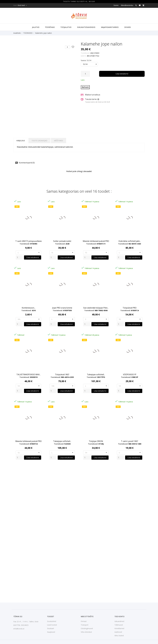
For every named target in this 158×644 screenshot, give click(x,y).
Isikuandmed (119, 621)
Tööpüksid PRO (130, 308)
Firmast (84, 621)
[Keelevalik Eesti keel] (22, 5)
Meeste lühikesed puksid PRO (96, 241)
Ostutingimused (87, 628)
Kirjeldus (21, 141)
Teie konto (119, 616)
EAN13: (84, 56)
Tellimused (119, 625)
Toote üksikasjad (39, 141)
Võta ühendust (86, 632)
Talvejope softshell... (96, 374)
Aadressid (118, 632)
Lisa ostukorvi (122, 74)
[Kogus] (85, 74)
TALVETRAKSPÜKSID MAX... (29, 374)
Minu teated (119, 636)
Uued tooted (52, 625)
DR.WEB (127, 27)
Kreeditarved (119, 628)
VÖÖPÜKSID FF (130, 374)
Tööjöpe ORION (96, 441)
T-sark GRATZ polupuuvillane (29, 241)
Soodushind (52, 621)
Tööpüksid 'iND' (62, 374)
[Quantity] (19, 257)
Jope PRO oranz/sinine (62, 308)
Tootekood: (85, 53)
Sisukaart (51, 628)
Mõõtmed (59, 141)
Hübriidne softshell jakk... (130, 241)
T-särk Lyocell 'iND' (130, 441)
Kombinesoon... (29, 308)
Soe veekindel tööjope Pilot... (96, 308)
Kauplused (51, 632)
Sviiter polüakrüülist (62, 241)
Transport (85, 625)
